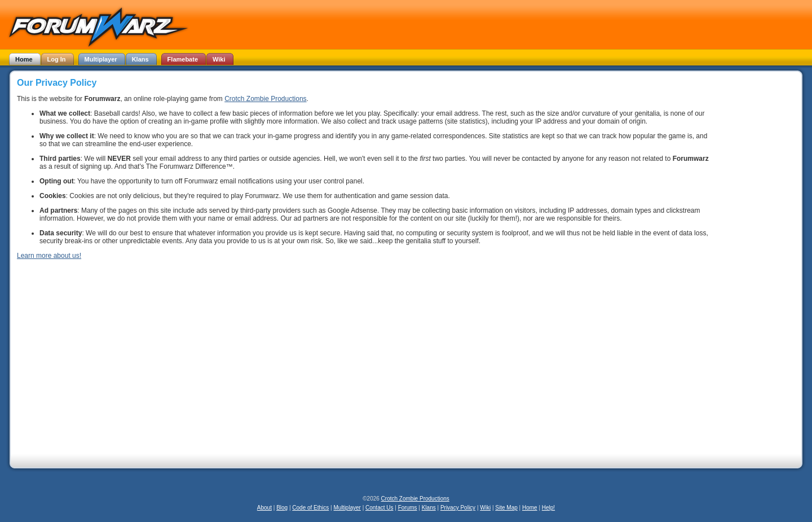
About (264, 508)
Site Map (506, 508)
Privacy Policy (458, 508)
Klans (429, 508)
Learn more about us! (49, 256)
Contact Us (379, 508)
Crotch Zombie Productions (265, 99)
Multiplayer (347, 508)
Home (530, 508)
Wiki (485, 508)
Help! (548, 508)
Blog (282, 508)
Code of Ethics (310, 508)
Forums (408, 508)
